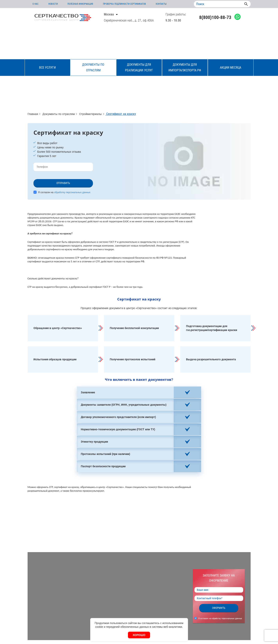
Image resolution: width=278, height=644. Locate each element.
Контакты (161, 4)
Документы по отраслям (93, 67)
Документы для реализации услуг (139, 67)
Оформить (219, 608)
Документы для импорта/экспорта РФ (185, 67)
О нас (36, 4)
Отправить (63, 183)
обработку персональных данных (72, 192)
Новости (53, 4)
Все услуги (47, 68)
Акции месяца (231, 68)
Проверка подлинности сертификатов (124, 4)
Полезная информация (80, 4)
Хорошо (139, 635)
